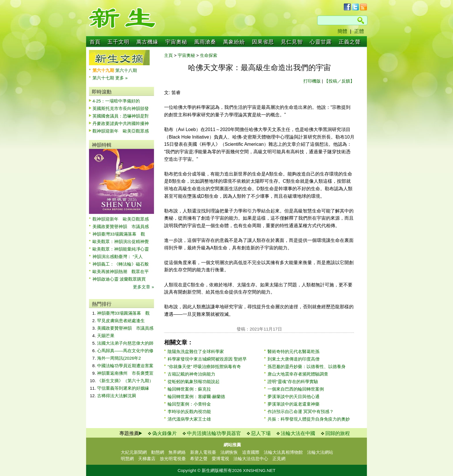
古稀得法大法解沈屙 (117, 396)
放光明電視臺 (173, 459)
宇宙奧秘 (176, 42)
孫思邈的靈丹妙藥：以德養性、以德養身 (307, 366)
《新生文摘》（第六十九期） (125, 381)
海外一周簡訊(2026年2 (119, 358)
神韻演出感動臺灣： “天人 (118, 256)
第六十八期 (126, 70)
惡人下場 (261, 433)
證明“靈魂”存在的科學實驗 (293, 381)
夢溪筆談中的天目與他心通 (294, 396)
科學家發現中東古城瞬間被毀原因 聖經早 (207, 359)
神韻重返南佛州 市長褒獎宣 (125, 373)
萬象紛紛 (234, 42)
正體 (359, 31)
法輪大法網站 (320, 452)
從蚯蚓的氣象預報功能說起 (194, 381)
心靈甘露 (321, 42)
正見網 (279, 459)
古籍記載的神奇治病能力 (191, 374)
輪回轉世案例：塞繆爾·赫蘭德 (196, 396)
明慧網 (127, 459)
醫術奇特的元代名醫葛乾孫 (294, 351)
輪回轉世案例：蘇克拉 (189, 389)
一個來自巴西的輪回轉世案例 (296, 389)
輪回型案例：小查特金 (189, 404)
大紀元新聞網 (134, 452)
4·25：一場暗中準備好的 (116, 101)
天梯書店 (147, 459)
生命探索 (209, 55)
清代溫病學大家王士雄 (189, 419)
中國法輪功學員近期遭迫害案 (125, 366)
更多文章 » (143, 287)
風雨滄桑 (205, 42)
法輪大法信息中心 (251, 459)
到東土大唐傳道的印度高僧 (294, 359)
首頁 (95, 42)
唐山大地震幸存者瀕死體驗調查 (298, 374)
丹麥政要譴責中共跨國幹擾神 (121, 123)
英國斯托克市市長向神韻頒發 (121, 108)
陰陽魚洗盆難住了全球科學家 (196, 351)
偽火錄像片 (165, 433)
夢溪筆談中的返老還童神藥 (294, 404)
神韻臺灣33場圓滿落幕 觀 (119, 234)
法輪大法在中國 (298, 433)
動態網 (158, 452)
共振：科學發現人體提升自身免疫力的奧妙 (309, 419)
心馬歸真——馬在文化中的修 (125, 351)
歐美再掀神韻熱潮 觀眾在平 (121, 271)
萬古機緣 (147, 42)
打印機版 (312, 81)
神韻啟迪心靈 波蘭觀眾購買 (119, 279)
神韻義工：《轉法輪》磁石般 (121, 264)
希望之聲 (199, 459)
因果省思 (263, 42)
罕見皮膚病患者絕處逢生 (121, 321)
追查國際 (251, 452)
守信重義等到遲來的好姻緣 (123, 388)
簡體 (342, 31)
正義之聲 (350, 42)
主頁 (168, 55)
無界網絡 (177, 452)
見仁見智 (292, 42)
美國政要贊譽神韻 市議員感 (121, 226)
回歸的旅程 (338, 433)
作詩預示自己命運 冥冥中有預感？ (301, 411)
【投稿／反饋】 (339, 81)
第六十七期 (104, 78)
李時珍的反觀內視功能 (189, 411)
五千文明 (118, 42)
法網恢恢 (229, 452)
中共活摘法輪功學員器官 (214, 433)
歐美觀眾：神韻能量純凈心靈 (121, 249)
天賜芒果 (106, 336)
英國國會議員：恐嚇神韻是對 (121, 116)
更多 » (121, 78)
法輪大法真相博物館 (283, 452)
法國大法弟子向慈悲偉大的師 (125, 343)
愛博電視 (220, 459)
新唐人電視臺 (203, 452)
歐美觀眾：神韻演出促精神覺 (121, 241)
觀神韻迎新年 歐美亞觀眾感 (121, 131)
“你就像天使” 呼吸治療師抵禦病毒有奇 (204, 366)
